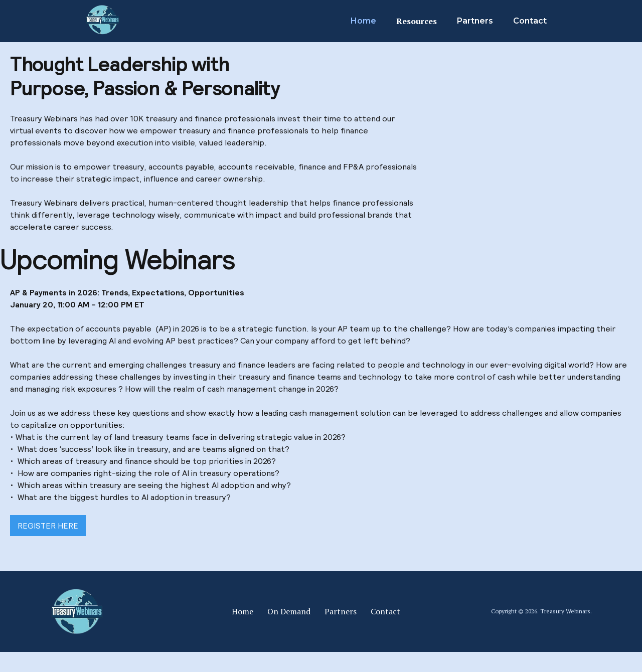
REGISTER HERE (48, 526)
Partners (475, 21)
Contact (530, 21)
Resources (417, 21)
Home (363, 21)
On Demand (289, 611)
